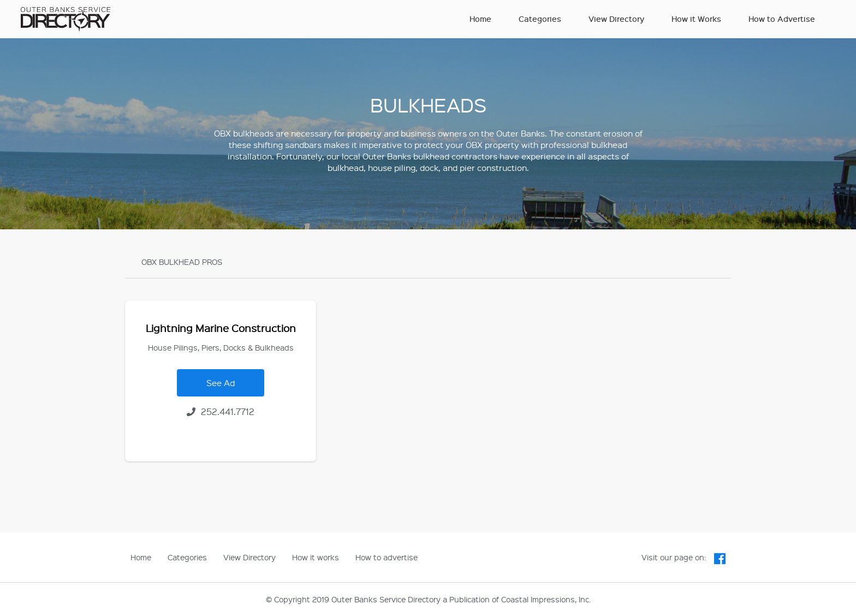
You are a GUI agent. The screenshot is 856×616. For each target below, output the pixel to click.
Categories (540, 19)
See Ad (221, 383)
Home (480, 19)
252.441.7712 (221, 411)
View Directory (616, 19)
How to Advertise (782, 19)
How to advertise (387, 557)
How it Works (696, 19)
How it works (316, 557)
